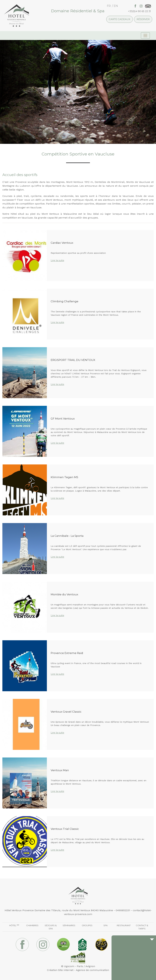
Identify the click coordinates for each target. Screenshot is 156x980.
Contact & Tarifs (142, 927)
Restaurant (124, 925)
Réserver (143, 19)
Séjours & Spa (51, 927)
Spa (105, 925)
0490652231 (123, 910)
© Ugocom (68, 966)
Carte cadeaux (120, 19)
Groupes (87, 925)
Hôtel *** (14, 925)
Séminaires (69, 925)
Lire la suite (57, 260)
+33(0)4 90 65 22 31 (139, 11)
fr (109, 6)
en (116, 6)
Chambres (32, 925)
